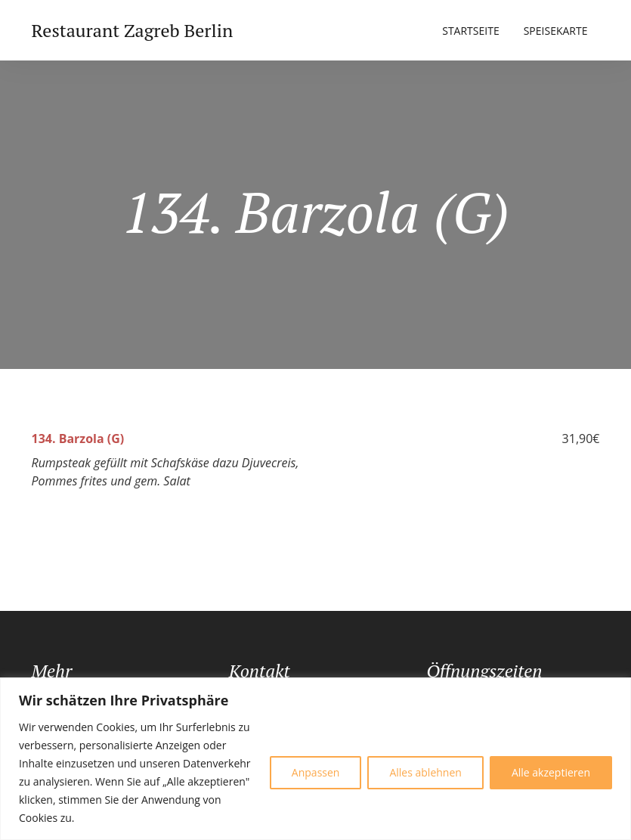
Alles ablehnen (425, 772)
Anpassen (316, 772)
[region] (315, 759)
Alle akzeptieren (551, 772)
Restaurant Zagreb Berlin (133, 30)
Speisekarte (556, 31)
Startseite (470, 31)
